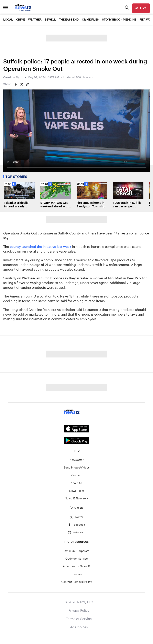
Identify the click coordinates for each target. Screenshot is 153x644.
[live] (141, 8)
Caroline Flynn (13, 77)
